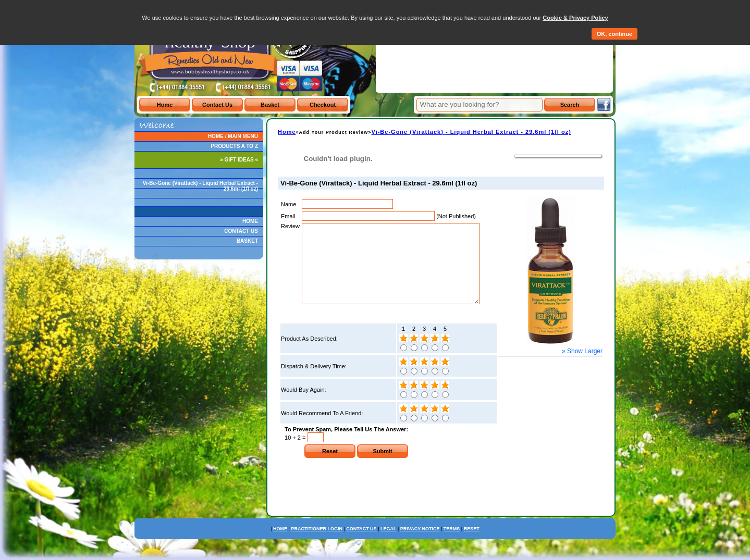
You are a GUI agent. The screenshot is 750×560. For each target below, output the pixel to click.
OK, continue (614, 34)
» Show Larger (582, 351)
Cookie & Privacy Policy (575, 18)
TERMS (452, 544)
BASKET (247, 241)
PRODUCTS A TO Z (234, 146)
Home (287, 132)
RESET (472, 544)
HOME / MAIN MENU (233, 136)
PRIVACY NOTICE (420, 544)
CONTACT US (241, 231)
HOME (250, 221)
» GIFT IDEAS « (239, 160)
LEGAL (389, 544)
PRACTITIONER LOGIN (317, 544)
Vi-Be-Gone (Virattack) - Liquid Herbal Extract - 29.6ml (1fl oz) (200, 186)
